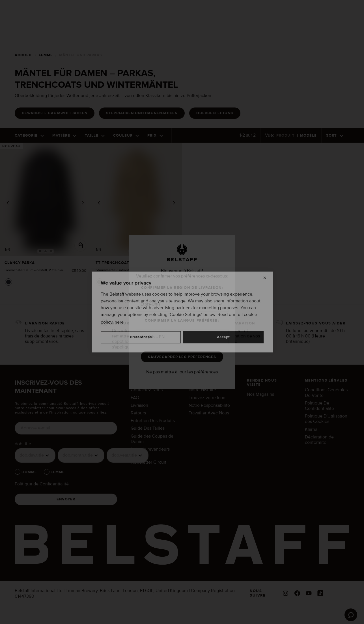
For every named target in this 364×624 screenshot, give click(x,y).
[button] (182, 307)
